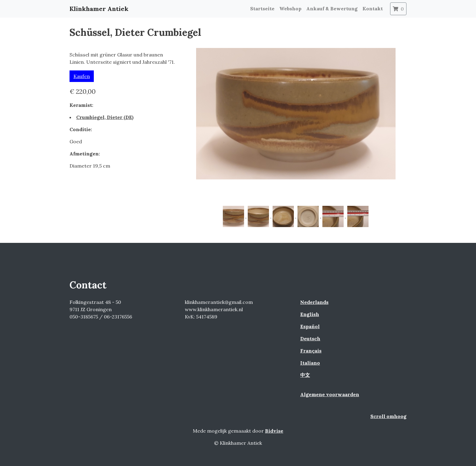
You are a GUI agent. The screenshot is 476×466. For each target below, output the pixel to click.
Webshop (290, 9)
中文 (305, 375)
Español (310, 326)
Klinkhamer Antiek (99, 9)
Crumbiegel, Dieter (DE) (105, 117)
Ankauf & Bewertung (332, 9)
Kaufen (82, 76)
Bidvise (274, 431)
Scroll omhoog (388, 416)
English (310, 314)
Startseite (262, 9)
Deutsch (310, 338)
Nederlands (314, 302)
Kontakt (373, 9)
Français (311, 351)
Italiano (310, 363)
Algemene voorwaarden (330, 394)
